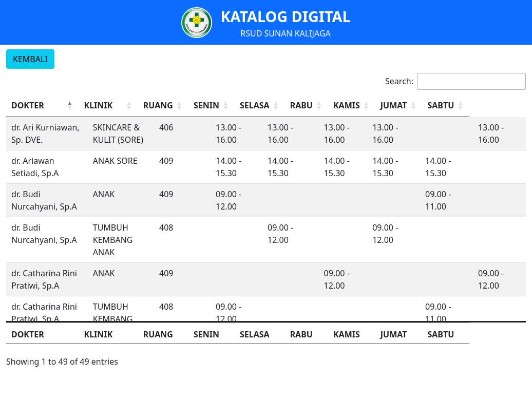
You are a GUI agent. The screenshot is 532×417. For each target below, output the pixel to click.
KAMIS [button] (392, 105)
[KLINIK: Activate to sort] (133, 106)
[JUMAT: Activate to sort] (450, 106)
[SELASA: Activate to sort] (299, 106)
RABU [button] (341, 105)
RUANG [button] (190, 105)
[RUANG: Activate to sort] (196, 106)
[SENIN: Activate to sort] (248, 106)
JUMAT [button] (443, 105)
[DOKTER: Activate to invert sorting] (51, 106)
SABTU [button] (493, 105)
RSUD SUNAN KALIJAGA (286, 33)
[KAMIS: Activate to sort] (399, 106)
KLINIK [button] (116, 105)
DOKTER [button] (28, 105)
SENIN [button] (240, 105)
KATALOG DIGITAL (285, 16)
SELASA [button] (292, 105)
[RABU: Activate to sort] (349, 106)
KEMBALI (30, 59)
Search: (399, 81)
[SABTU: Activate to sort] (500, 106)
